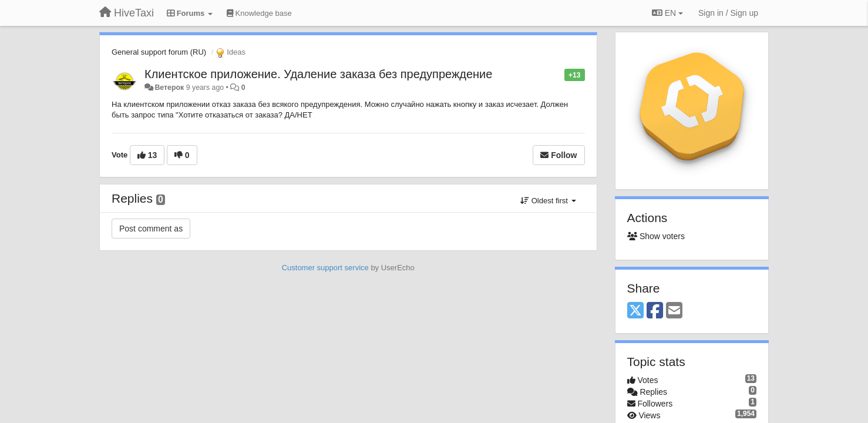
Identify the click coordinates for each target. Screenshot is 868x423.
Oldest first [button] (548, 201)
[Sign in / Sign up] (728, 13)
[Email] (674, 311)
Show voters (656, 236)
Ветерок (169, 88)
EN (667, 13)
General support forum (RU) (159, 52)
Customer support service (325, 268)
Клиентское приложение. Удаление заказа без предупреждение (318, 74)
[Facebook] (655, 311)
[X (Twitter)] (635, 311)
